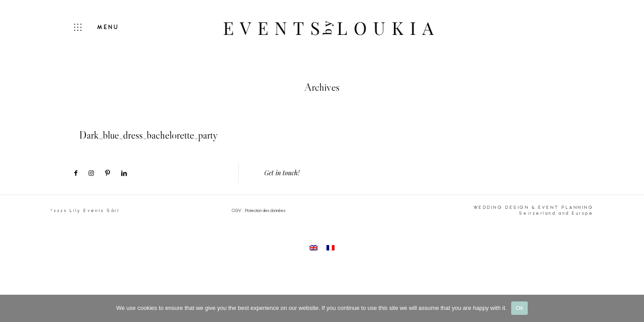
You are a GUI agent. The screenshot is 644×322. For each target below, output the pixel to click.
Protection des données (265, 211)
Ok (519, 308)
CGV (236, 211)
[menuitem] (314, 248)
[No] (633, 308)
